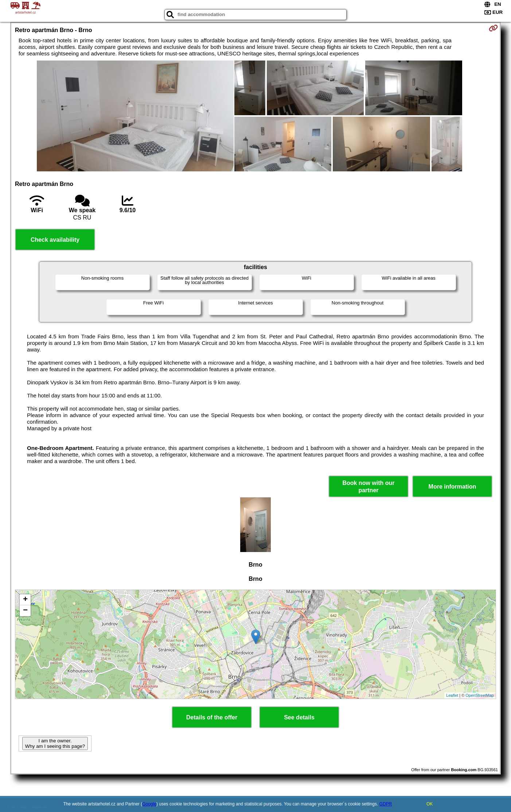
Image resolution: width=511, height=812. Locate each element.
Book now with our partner (368, 486)
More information (453, 487)
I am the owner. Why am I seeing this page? (55, 743)
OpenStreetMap (480, 695)
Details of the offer (212, 717)
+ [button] (25, 600)
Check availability (55, 240)
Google (149, 804)
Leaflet (452, 695)
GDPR (386, 804)
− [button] (25, 611)
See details (299, 717)
